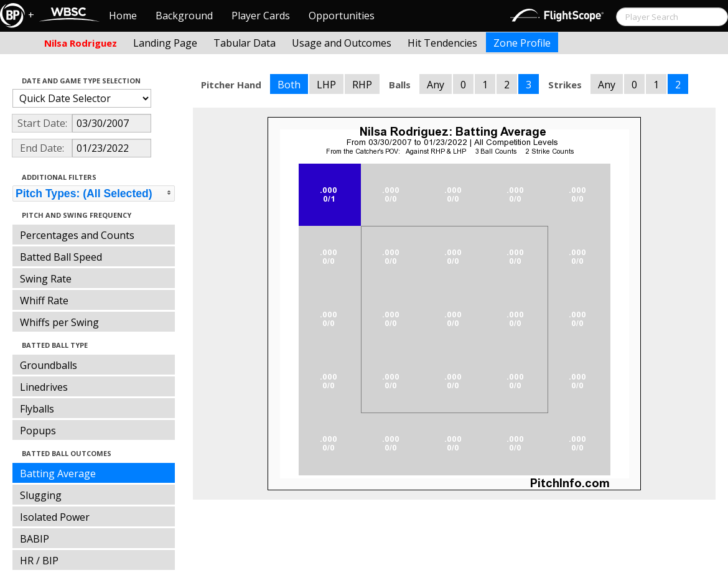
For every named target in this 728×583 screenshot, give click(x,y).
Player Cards (261, 16)
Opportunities (342, 16)
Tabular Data (245, 43)
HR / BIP (39, 561)
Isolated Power (55, 517)
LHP (326, 85)
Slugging (41, 495)
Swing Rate (46, 279)
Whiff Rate (44, 301)
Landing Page (165, 43)
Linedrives (44, 387)
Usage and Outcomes (342, 43)
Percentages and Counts (77, 235)
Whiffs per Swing (59, 322)
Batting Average (58, 473)
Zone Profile (522, 43)
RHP (362, 85)
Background (184, 16)
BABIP (35, 539)
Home (123, 16)
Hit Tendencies (442, 43)
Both (289, 85)
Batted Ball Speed (61, 257)
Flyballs (37, 409)
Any (436, 85)
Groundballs (49, 365)
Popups (38, 431)
